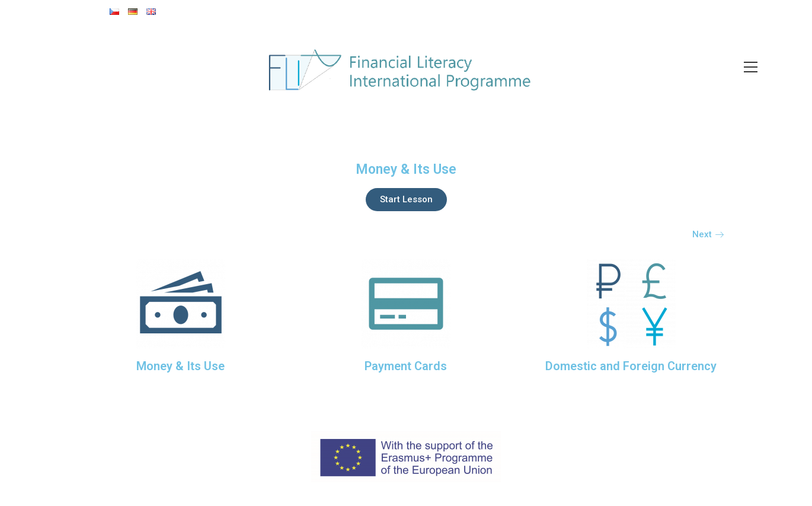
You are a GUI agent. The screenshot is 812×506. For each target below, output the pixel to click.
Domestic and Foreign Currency (631, 366)
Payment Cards (406, 366)
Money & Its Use (180, 366)
